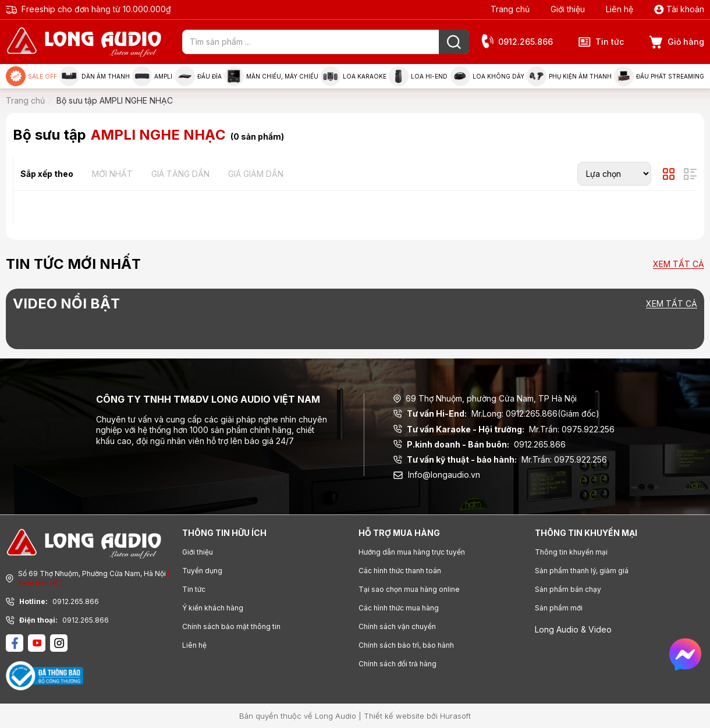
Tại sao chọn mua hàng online (409, 589)
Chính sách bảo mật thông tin (231, 626)
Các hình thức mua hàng (399, 608)
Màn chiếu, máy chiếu (271, 76)
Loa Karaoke (354, 76)
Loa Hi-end (418, 76)
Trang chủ (510, 9)
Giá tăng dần (180, 174)
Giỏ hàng (677, 42)
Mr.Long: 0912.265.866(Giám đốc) (496, 414)
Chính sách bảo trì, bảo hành (406, 645)
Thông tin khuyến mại (571, 552)
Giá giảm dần (256, 174)
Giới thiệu (568, 9)
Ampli (152, 76)
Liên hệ (620, 9)
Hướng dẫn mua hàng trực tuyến (412, 552)
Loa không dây (487, 76)
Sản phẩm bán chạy (568, 589)
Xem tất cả (679, 264)
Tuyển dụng (202, 571)
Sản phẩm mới (559, 608)
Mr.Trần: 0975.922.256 (504, 429)
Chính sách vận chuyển (397, 626)
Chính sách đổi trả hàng (397, 664)
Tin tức (601, 42)
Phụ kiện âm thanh (569, 76)
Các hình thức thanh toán (400, 571)
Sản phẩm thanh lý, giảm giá (582, 571)
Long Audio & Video (573, 629)
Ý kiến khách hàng (213, 608)
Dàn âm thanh (95, 76)
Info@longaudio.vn (437, 475)
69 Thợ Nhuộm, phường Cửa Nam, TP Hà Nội (485, 398)
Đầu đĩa (198, 76)
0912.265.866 (517, 42)
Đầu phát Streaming (659, 76)
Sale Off (31, 76)
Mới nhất (112, 174)
